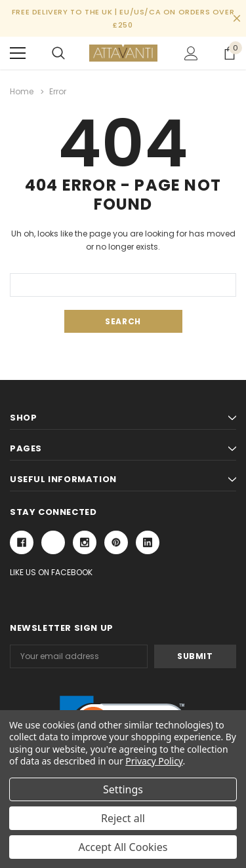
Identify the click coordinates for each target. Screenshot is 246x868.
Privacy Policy (154, 761)
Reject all (123, 818)
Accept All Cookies (123, 847)
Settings (123, 789)
